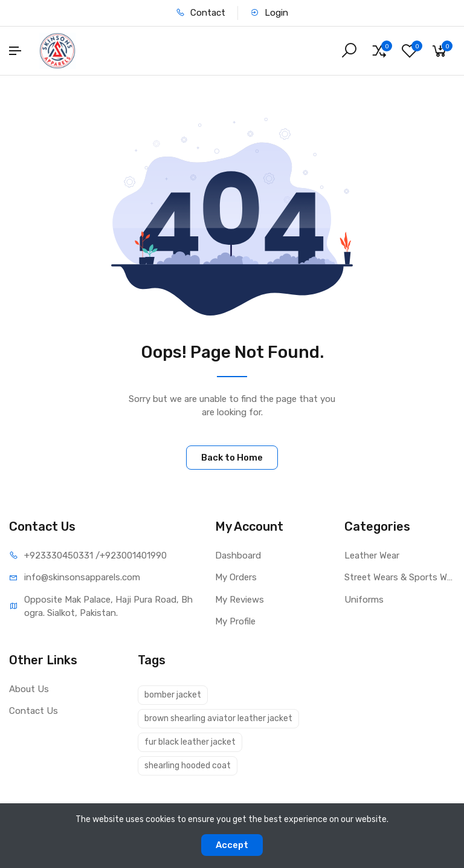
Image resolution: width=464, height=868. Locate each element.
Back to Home (232, 458)
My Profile (235, 621)
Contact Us (34, 711)
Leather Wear (372, 555)
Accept (232, 845)
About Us (29, 689)
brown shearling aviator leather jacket (218, 718)
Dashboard (238, 555)
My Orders (236, 577)
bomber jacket (173, 695)
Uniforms (364, 600)
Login (269, 13)
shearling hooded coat (188, 766)
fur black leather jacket (190, 742)
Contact (201, 13)
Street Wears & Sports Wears (400, 577)
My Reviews (240, 600)
